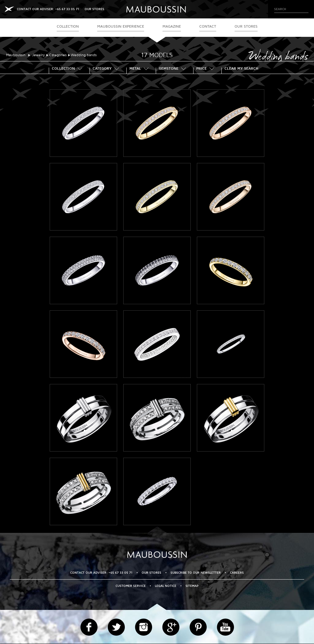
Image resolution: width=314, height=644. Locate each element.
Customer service (131, 586)
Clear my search (241, 69)
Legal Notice (166, 586)
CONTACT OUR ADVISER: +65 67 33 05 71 (48, 9)
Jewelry (38, 55)
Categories (58, 55)
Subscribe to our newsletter (196, 573)
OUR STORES (94, 9)
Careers (237, 573)
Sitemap (192, 586)
